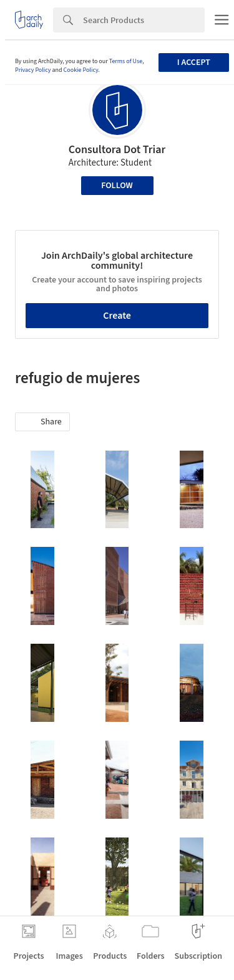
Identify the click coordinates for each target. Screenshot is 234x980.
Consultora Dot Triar (117, 150)
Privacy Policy (33, 70)
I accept (194, 62)
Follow (117, 186)
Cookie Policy (81, 70)
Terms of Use (126, 61)
